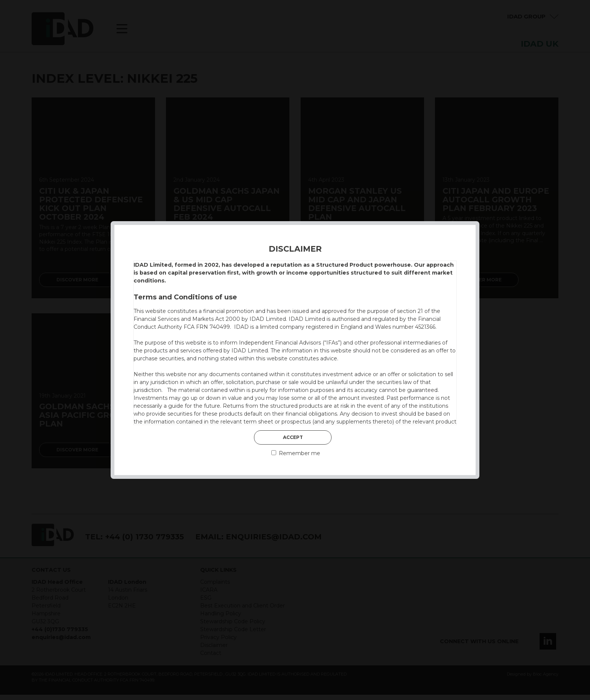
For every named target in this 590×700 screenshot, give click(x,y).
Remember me (296, 453)
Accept (293, 437)
